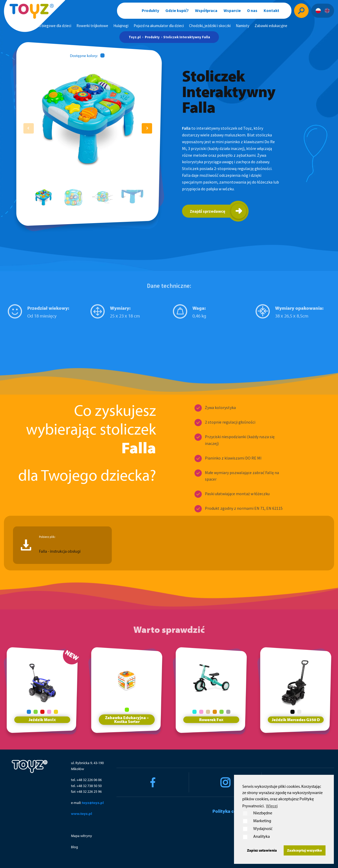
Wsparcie (232, 10)
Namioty (243, 26)
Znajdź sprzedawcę (207, 211)
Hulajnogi (121, 26)
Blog (74, 847)
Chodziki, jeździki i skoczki (210, 26)
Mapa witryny (82, 836)
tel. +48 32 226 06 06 (86, 780)
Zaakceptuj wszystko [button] (304, 850)
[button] (147, 128)
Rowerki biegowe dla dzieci (49, 26)
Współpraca (206, 10)
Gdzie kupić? (177, 10)
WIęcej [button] (272, 806)
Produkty (150, 10)
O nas (252, 10)
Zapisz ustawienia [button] (262, 850)
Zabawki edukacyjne (271, 26)
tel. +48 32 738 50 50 (86, 786)
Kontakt (271, 10)
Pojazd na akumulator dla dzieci (159, 26)
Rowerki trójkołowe (92, 26)
